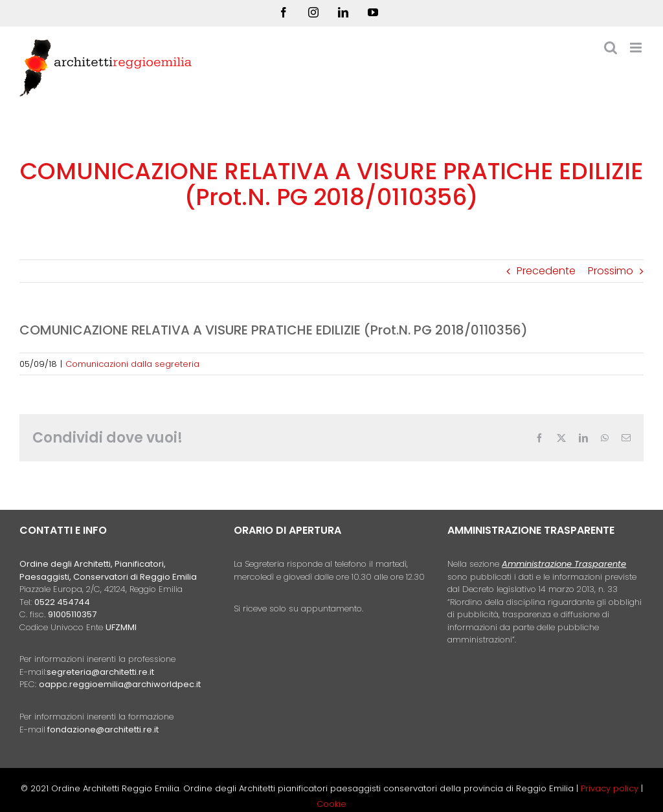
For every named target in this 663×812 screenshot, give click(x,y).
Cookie (331, 804)
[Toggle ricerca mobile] (611, 48)
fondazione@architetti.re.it (103, 730)
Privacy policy (611, 788)
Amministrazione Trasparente (564, 564)
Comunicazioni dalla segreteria (132, 364)
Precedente (546, 271)
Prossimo (611, 271)
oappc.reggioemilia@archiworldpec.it (120, 684)
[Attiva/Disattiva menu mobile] (637, 48)
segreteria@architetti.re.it (100, 672)
